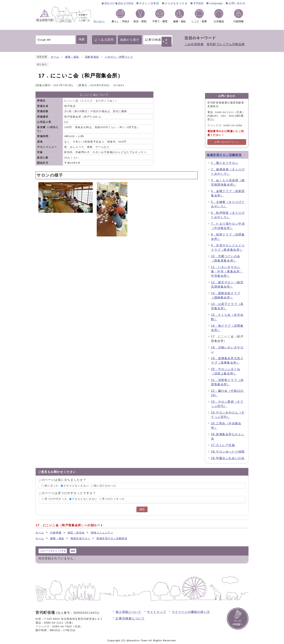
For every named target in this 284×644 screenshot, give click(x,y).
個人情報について (128, 612)
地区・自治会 (76, 533)
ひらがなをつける (176, 3)
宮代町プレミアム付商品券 (226, 44)
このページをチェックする (53, 551)
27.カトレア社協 (223, 445)
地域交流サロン (80, 538)
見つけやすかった (56, 499)
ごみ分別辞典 (194, 44)
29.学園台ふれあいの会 (228, 458)
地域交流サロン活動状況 (224, 155)
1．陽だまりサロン (225, 163)
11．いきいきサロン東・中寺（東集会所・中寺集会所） (227, 271)
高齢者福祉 (92, 57)
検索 (82, 39)
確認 (142, 509)
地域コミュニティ (102, 533)
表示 (166, 42)
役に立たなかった (105, 486)
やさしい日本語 (149, 3)
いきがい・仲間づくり (119, 57)
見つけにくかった (113, 499)
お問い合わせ (237, 3)
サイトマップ (156, 612)
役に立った (52, 486)
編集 (73, 551)
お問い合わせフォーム (227, 142)
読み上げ (110, 3)
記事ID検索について (130, 618)
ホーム (55, 57)
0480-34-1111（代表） (59, 623)
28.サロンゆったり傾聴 (228, 452)
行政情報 (56, 533)
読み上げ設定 (126, 3)
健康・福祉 (72, 57)
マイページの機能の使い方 (191, 612)
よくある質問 (104, 40)
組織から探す (130, 40)
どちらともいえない (76, 486)
